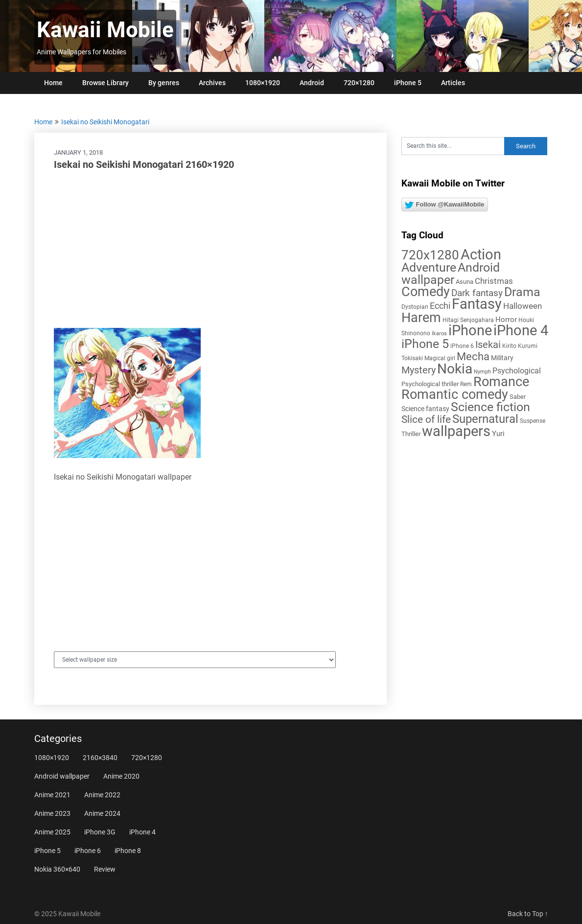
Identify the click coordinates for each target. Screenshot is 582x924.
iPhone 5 (408, 83)
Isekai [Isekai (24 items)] (488, 345)
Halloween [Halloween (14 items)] (523, 306)
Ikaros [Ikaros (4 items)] (439, 334)
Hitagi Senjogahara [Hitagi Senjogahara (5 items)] (468, 320)
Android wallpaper (62, 776)
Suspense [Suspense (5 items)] (533, 421)
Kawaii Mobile (105, 30)
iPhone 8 (128, 851)
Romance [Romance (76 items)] (501, 382)
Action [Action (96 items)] (481, 255)
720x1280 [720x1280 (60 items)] (430, 255)
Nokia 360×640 (57, 869)
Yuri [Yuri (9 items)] (498, 434)
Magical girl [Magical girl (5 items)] (440, 358)
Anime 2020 (121, 776)
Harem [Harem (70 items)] (421, 317)
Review (105, 869)
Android (312, 83)
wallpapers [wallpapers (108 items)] (456, 431)
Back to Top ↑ (528, 914)
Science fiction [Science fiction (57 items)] (490, 407)
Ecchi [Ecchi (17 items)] (440, 306)
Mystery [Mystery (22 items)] (419, 370)
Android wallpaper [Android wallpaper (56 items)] (451, 274)
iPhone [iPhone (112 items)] (470, 330)
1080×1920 (263, 83)
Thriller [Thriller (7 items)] (411, 434)
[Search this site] (453, 146)
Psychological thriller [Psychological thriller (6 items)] (430, 384)
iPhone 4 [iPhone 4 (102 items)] (521, 330)
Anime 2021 (52, 795)
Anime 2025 (52, 832)
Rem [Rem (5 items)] (466, 384)
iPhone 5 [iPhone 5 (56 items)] (425, 344)
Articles (453, 83)
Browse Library (105, 83)
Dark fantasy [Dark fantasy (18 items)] (477, 293)
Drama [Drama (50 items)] (522, 292)
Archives (212, 83)
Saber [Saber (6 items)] (518, 397)
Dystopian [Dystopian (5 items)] (415, 307)
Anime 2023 (52, 813)
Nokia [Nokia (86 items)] (455, 369)
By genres (164, 83)
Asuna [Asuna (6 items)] (465, 282)
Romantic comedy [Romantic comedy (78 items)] (455, 394)
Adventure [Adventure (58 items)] (429, 267)
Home (53, 83)
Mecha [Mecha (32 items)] (473, 357)
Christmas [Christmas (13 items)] (494, 281)
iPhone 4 (142, 832)
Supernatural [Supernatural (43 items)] (485, 419)
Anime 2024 (102, 813)
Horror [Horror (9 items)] (506, 320)
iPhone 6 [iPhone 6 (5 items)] (462, 346)
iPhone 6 (88, 851)
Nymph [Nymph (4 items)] (482, 372)
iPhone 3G (100, 832)
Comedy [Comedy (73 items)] (426, 292)
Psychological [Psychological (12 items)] (517, 371)
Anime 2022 (102, 795)
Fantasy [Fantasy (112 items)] (477, 304)
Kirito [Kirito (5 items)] (509, 346)
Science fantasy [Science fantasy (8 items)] (425, 409)
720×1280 (359, 83)
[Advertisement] (210, 250)
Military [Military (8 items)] (502, 358)
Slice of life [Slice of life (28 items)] (426, 419)
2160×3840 (100, 758)
